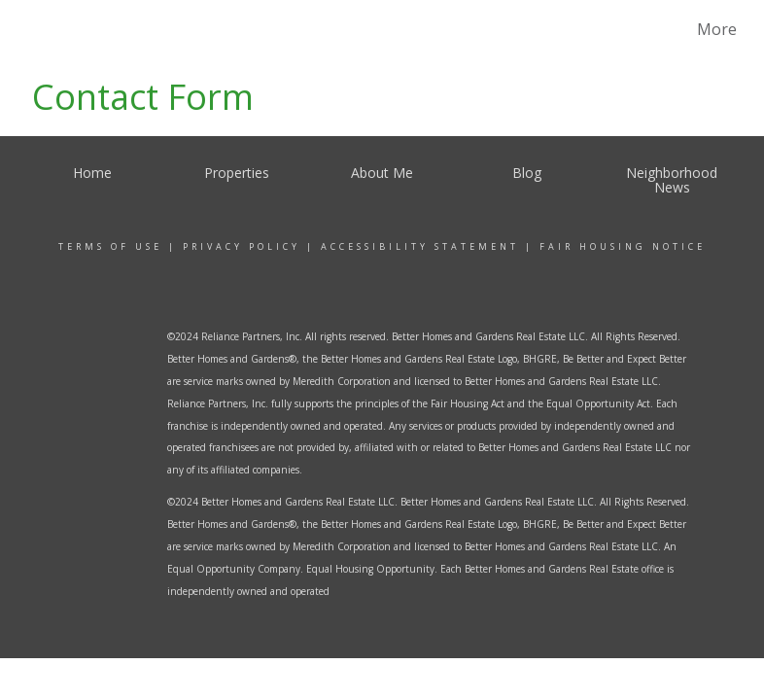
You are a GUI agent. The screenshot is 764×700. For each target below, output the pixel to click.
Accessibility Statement (420, 246)
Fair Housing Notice (623, 246)
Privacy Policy (242, 246)
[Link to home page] (50, 29)
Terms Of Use (110, 246)
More (717, 29)
